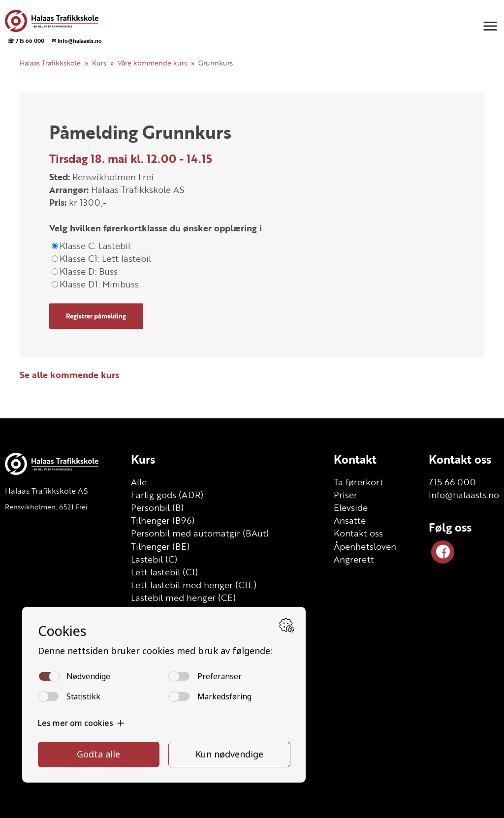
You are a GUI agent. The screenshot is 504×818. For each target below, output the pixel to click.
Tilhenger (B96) (163, 520)
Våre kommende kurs (152, 63)
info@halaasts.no (464, 495)
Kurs (99, 63)
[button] (490, 26)
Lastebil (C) (154, 559)
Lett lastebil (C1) (164, 572)
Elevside (351, 507)
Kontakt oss (358, 533)
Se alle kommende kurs (69, 375)
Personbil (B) (157, 507)
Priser (346, 495)
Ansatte (350, 520)
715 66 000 (452, 482)
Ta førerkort (359, 482)
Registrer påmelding (96, 316)
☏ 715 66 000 (26, 41)
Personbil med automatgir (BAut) (200, 533)
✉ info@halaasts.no (77, 41)
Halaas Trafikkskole (50, 63)
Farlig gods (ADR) (167, 495)
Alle (139, 482)
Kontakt (355, 459)
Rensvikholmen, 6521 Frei (46, 507)
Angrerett (354, 559)
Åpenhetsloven (365, 546)
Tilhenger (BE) (160, 546)
